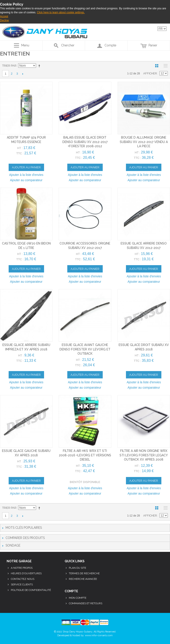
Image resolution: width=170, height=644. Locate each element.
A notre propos (22, 568)
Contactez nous (23, 579)
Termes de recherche (84, 573)
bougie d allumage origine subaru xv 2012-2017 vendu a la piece (144, 142)
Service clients (22, 584)
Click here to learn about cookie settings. (61, 12)
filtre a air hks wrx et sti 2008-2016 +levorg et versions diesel (85, 455)
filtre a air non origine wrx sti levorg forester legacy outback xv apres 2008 (144, 455)
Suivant (23, 74)
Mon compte (78, 598)
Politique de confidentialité (31, 590)
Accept (4, 16)
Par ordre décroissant (40, 66)
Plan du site (77, 568)
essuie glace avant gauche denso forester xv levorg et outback (85, 349)
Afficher (150, 73)
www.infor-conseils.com (99, 635)
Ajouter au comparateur (26, 180)
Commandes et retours (86, 603)
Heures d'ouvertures (26, 573)
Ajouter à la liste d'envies (26, 175)
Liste (164, 66)
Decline (4, 20)
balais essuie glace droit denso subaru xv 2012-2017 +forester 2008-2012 (85, 142)
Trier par (9, 66)
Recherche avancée (83, 579)
